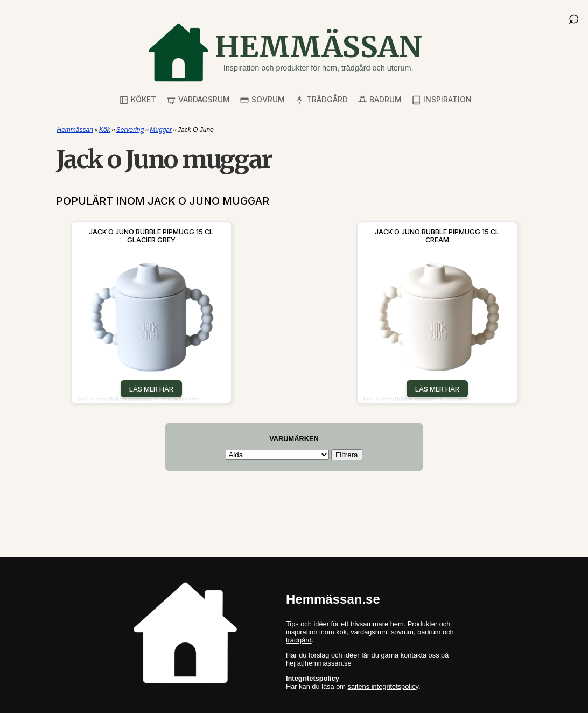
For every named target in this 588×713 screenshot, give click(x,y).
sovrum (402, 632)
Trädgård (321, 100)
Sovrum (262, 100)
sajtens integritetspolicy (383, 686)
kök (341, 632)
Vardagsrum (198, 100)
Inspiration (442, 100)
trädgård (299, 640)
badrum (429, 632)
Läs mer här (151, 389)
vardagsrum (369, 632)
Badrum (380, 100)
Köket (138, 100)
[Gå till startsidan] (285, 53)
